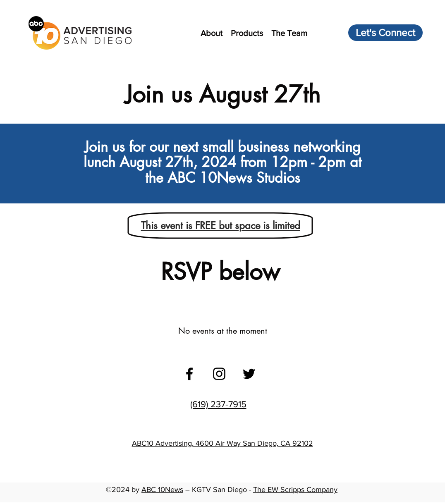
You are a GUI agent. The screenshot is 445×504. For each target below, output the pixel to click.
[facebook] (189, 374)
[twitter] (249, 374)
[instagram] (219, 374)
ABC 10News (162, 490)
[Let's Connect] (385, 33)
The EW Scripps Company (295, 490)
